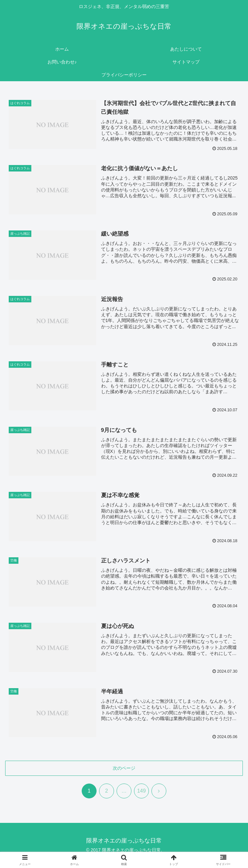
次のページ (124, 768)
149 (142, 791)
